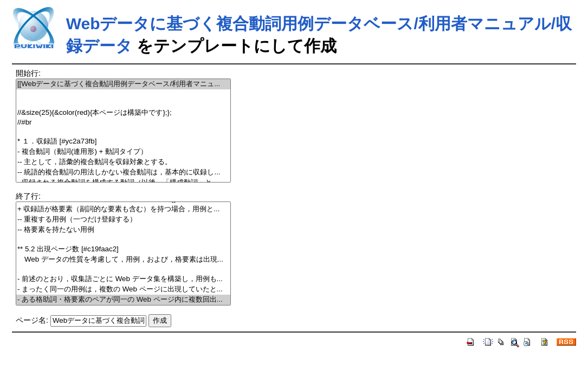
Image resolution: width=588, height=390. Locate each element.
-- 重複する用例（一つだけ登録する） (123, 220)
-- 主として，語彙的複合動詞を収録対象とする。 (123, 162)
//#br (123, 123)
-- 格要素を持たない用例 (123, 230)
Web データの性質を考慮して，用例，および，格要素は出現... (123, 260)
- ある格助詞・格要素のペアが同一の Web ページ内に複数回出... (123, 300)
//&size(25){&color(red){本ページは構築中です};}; (123, 113)
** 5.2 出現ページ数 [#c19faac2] (123, 249)
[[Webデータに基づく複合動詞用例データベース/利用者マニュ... (123, 84)
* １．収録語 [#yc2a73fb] (123, 142)
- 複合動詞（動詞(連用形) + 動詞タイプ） (123, 152)
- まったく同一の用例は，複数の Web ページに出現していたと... (123, 290)
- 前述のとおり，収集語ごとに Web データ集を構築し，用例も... (123, 279)
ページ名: (32, 320)
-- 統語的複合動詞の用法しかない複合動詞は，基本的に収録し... (123, 173)
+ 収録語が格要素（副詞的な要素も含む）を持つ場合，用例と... (123, 209)
